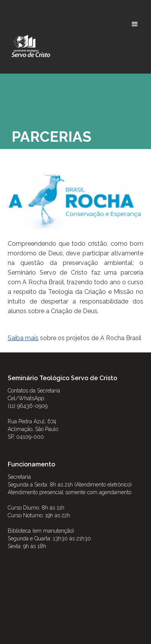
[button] (135, 24)
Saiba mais (23, 338)
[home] (29, 46)
